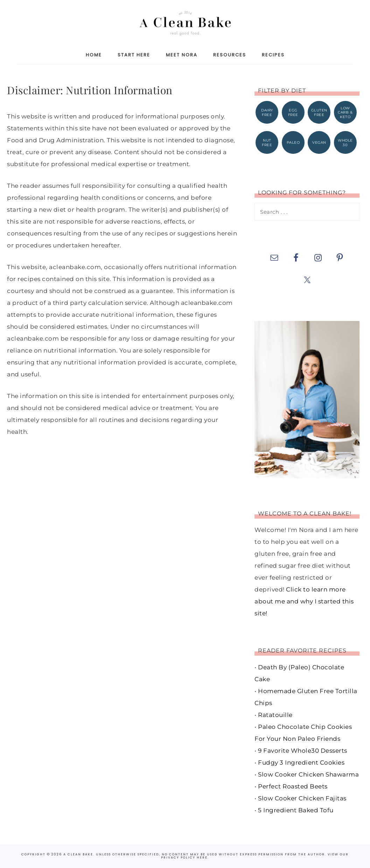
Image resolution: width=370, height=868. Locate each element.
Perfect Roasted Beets (293, 786)
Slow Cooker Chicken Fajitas (302, 798)
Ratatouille (275, 715)
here (202, 857)
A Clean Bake (185, 22)
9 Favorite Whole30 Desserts (303, 751)
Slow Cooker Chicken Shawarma (308, 774)
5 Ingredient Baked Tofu (296, 810)
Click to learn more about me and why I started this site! (304, 602)
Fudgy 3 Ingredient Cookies (301, 763)
